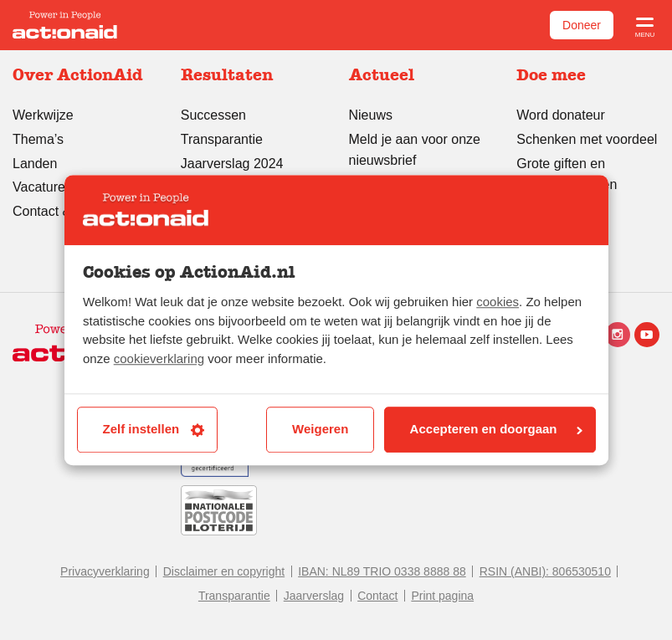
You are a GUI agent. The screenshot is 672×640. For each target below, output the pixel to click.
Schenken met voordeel (587, 139)
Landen (35, 164)
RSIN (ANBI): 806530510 (545, 571)
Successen (213, 115)
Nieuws (371, 115)
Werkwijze (43, 115)
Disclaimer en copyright (224, 571)
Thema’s (38, 139)
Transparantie (222, 139)
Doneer (582, 25)
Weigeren (320, 430)
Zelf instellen (154, 430)
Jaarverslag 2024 (232, 164)
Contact (377, 596)
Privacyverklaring (105, 571)
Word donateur (561, 115)
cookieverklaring (159, 358)
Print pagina (442, 596)
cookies (498, 302)
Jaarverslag (314, 596)
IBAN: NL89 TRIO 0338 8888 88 (382, 571)
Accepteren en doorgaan (496, 430)
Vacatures (42, 187)
